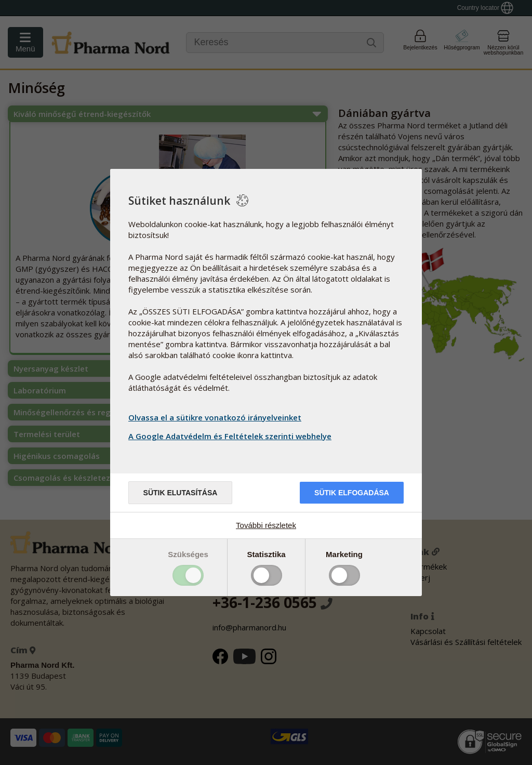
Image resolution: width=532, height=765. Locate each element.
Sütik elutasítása (181, 493)
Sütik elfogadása (352, 493)
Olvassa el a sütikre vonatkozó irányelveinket (215, 417)
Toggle (188, 575)
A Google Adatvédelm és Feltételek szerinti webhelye (231, 436)
